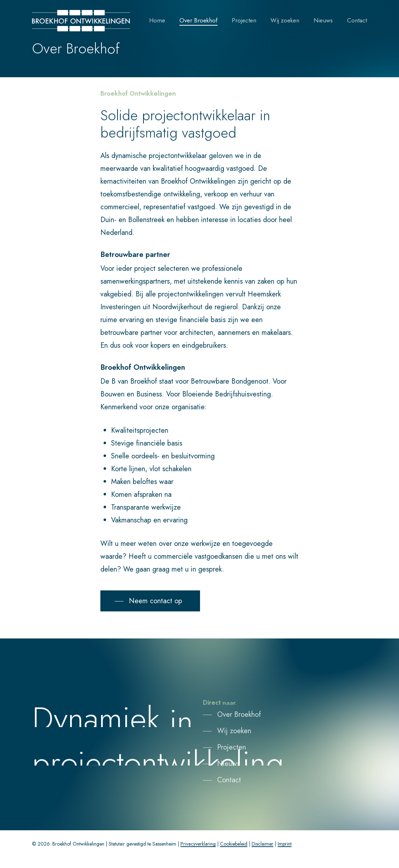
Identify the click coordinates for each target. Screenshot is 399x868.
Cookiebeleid (234, 844)
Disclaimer (262, 844)
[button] (150, 601)
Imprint (285, 844)
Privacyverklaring (198, 844)
